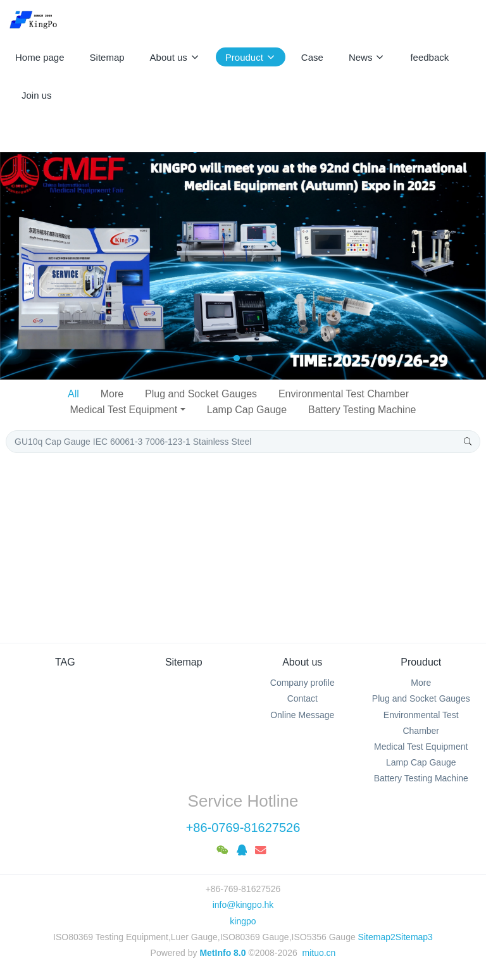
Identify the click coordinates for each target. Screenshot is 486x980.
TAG (65, 662)
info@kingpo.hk (243, 905)
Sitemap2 (377, 937)
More (112, 394)
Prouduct (421, 662)
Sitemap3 (414, 937)
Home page (40, 57)
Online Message (302, 715)
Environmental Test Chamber (344, 394)
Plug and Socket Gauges (201, 394)
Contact (302, 698)
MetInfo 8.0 (222, 953)
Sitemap (184, 662)
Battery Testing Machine (362, 410)
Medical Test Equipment (124, 410)
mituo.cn (319, 953)
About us (302, 662)
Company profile (302, 683)
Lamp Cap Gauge (247, 410)
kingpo (243, 921)
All (73, 394)
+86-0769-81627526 (243, 828)
